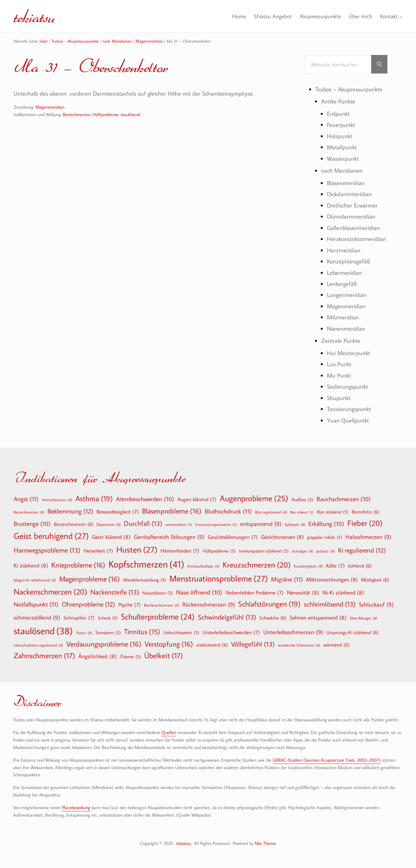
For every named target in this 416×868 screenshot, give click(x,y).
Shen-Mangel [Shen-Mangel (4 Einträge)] (364, 618)
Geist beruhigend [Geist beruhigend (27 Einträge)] (51, 536)
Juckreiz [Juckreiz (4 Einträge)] (325, 551)
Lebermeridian (344, 273)
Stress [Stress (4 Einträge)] (84, 633)
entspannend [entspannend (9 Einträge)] (261, 524)
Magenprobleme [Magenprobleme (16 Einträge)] (90, 579)
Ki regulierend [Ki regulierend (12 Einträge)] (362, 550)
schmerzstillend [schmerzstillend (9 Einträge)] (37, 618)
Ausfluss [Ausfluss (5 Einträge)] (302, 500)
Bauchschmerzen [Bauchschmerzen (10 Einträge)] (344, 499)
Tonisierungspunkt (349, 409)
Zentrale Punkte (341, 341)
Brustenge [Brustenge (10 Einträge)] (32, 524)
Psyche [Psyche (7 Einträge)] (130, 605)
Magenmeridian (50, 107)
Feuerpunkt (341, 125)
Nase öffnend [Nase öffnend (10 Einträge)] (199, 593)
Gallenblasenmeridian (353, 228)
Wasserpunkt (343, 159)
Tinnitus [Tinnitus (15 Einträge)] (142, 632)
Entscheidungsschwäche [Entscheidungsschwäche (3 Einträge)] (216, 525)
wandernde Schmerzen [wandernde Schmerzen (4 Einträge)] (299, 645)
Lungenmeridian (347, 295)
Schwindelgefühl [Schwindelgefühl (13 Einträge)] (227, 617)
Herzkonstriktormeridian (357, 239)
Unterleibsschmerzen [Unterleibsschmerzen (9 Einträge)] (293, 632)
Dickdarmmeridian (349, 194)
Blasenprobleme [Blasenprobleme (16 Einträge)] (172, 511)
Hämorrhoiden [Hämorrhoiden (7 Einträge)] (180, 551)
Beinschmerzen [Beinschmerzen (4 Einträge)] (29, 512)
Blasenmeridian (346, 183)
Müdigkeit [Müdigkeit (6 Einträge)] (375, 580)
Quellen (169, 732)
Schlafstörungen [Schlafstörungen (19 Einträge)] (269, 604)
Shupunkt (339, 398)
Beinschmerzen (77, 114)
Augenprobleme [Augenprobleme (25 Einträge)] (254, 498)
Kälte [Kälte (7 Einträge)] (335, 566)
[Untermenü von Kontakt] (401, 16)
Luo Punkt (339, 364)
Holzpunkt (340, 136)
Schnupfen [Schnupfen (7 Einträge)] (79, 618)
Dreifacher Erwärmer (352, 205)
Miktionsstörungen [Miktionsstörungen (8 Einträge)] (332, 579)
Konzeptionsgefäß (349, 261)
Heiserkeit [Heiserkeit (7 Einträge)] (98, 551)
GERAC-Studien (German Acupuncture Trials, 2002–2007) (327, 760)
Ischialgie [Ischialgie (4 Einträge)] (302, 551)
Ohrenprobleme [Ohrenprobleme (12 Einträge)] (88, 604)
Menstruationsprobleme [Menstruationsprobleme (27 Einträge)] (219, 579)
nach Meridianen (342, 171)
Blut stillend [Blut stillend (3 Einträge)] (302, 512)
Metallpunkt (342, 147)
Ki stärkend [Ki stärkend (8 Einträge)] (31, 565)
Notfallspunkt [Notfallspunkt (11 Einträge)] (36, 604)
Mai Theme (265, 843)
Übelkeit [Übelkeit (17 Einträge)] (164, 656)
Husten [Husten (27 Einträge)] (137, 550)
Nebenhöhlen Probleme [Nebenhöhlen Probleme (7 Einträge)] (255, 593)
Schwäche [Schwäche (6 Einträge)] (273, 618)
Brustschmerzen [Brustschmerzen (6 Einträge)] (74, 524)
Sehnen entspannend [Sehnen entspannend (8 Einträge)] (318, 617)
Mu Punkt (339, 375)
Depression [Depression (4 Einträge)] (109, 524)
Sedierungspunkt (347, 387)
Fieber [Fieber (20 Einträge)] (365, 523)
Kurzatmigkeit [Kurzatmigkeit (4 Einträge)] (308, 566)
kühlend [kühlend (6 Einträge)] (360, 566)
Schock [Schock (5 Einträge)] (108, 618)
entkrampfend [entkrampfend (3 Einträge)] (179, 525)
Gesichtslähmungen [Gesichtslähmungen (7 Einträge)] (233, 537)
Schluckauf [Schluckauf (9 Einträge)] (376, 605)
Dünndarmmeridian (351, 216)
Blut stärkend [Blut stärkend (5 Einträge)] (333, 512)
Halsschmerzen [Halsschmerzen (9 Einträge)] (368, 537)
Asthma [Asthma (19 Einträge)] (94, 499)
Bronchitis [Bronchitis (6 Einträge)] (365, 512)
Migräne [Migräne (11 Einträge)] (287, 579)
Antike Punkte (338, 101)
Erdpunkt (338, 114)
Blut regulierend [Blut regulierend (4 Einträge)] (271, 512)
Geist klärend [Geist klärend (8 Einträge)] (111, 537)
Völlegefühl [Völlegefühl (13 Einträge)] (253, 644)
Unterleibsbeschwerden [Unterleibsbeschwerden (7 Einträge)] (231, 632)
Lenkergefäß (342, 284)
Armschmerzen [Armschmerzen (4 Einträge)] (57, 500)
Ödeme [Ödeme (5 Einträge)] (130, 657)
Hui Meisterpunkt (349, 353)
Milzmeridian (343, 317)
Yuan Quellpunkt (348, 420)
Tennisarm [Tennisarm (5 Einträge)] (108, 633)
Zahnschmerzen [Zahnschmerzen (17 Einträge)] (44, 656)
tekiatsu (34, 16)
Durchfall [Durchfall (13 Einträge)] (143, 523)
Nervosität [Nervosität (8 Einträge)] (303, 592)
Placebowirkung (76, 807)
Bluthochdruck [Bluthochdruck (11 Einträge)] (228, 511)
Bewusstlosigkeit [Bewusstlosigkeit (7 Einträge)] (118, 512)
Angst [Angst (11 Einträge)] (26, 499)
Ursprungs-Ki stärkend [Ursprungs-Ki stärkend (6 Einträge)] (352, 632)
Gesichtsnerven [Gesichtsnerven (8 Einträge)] (282, 537)
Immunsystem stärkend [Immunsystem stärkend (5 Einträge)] (264, 551)
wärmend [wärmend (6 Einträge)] (336, 645)
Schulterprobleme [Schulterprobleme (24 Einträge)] (158, 617)
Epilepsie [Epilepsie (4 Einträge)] (295, 524)
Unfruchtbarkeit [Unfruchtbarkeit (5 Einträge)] (181, 633)
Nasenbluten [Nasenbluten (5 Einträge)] (158, 593)
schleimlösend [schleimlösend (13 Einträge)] (330, 604)
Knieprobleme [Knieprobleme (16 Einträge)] (78, 565)
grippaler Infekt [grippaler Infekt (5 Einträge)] (325, 537)
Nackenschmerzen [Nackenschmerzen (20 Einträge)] (50, 592)
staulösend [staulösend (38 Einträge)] (43, 631)
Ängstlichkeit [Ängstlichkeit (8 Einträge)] (97, 656)
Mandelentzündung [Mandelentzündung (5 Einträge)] (145, 580)
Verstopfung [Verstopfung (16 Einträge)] (169, 644)
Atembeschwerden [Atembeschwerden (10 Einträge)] (145, 499)
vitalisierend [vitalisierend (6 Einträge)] (212, 645)
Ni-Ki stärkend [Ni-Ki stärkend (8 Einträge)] (343, 592)
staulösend (130, 114)
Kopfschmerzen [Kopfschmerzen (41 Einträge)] (146, 564)
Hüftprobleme (105, 114)
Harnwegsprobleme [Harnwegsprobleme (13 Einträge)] (47, 550)
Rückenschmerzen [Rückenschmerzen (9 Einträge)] (209, 605)
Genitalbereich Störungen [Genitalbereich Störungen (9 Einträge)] (169, 537)
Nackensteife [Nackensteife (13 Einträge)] (115, 592)
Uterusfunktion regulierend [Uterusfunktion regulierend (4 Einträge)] (38, 645)
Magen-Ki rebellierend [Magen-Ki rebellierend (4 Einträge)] (35, 580)
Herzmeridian (344, 250)
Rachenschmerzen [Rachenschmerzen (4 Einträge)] (162, 605)
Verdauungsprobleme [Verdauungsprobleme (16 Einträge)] (104, 644)
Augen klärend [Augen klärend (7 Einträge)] (197, 499)
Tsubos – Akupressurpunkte (349, 89)
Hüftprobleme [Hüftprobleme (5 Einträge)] (219, 551)
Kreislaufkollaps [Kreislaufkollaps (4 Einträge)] (203, 566)
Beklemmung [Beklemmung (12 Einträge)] (70, 511)
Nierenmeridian (346, 329)
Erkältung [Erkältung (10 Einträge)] (326, 524)
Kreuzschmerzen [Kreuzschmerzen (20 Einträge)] (257, 565)
